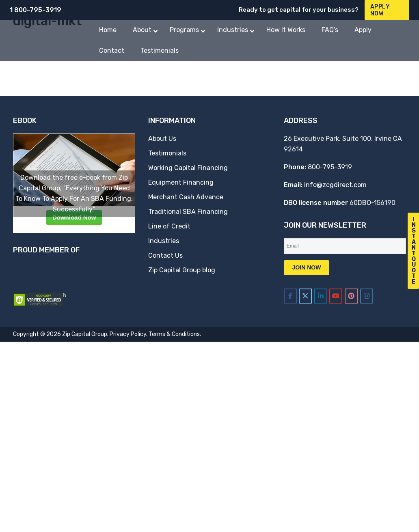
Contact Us (165, 255)
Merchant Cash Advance (186, 197)
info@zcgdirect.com (335, 185)
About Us (162, 139)
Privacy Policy (128, 334)
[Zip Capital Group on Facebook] (290, 296)
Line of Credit (169, 226)
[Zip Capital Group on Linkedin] (321, 296)
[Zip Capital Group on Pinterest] (351, 296)
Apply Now (380, 10)
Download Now (74, 217)
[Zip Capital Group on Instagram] (367, 296)
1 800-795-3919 (36, 10)
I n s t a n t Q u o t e (414, 251)
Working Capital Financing (188, 168)
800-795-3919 (330, 167)
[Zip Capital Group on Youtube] (336, 296)
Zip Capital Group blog (182, 270)
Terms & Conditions (174, 334)
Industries (164, 241)
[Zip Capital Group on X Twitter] (305, 296)
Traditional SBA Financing (188, 212)
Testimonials (167, 153)
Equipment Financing (181, 182)
